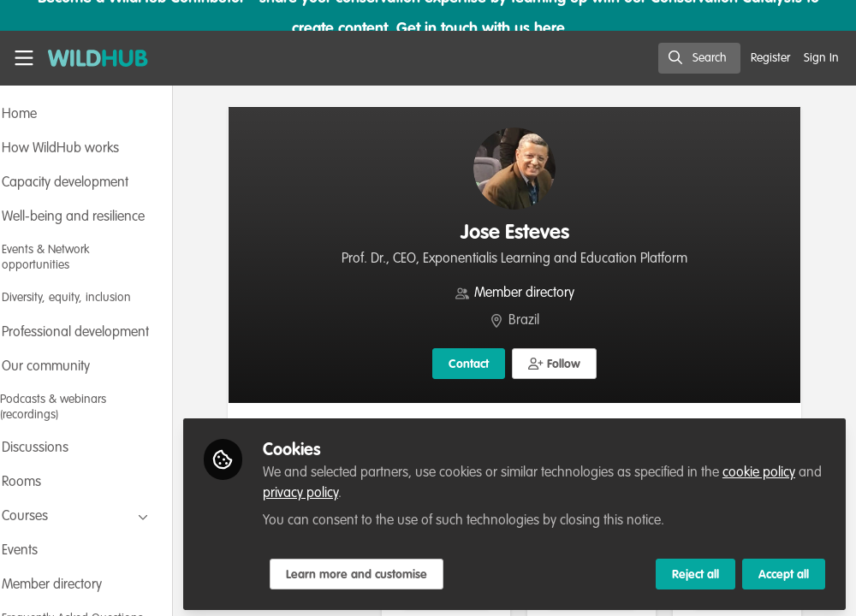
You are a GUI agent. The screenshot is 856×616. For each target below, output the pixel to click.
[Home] (89, 58)
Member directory (547, 293)
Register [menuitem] (770, 58)
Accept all (784, 571)
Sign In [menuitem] (821, 58)
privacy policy (409, 489)
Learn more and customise (403, 571)
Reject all (695, 571)
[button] (577, 364)
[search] (699, 58)
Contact (492, 364)
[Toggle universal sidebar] (24, 58)
